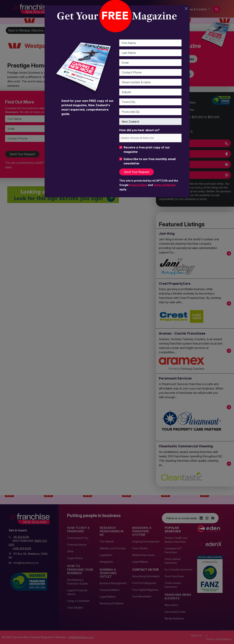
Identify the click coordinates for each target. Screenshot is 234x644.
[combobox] (150, 138)
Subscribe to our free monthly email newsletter (150, 161)
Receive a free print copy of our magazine (147, 150)
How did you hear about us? (139, 130)
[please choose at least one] (143, 138)
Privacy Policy (138, 185)
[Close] (186, 9)
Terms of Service (165, 185)
